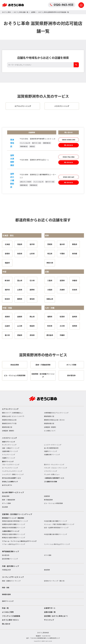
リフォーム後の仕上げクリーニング (14, 544)
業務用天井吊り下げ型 (9, 423)
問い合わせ (6, 624)
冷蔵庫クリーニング (9, 458)
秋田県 (20, 254)
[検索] (76, 65)
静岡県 (20, 299)
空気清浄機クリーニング (10, 559)
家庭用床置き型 (49, 423)
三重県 (50, 280)
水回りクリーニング (9, 442)
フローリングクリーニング (11, 465)
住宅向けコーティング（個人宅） (55, 581)
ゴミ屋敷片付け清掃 (50, 482)
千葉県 (62, 254)
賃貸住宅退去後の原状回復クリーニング (15, 521)
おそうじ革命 (6, 12)
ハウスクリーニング (9, 438)
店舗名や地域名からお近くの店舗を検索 (43, 58)
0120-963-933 (62, 5)
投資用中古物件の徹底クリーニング (14, 524)
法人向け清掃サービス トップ (13, 492)
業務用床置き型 (7, 427)
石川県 (32, 280)
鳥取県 (7, 317)
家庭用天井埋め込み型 (9, 420)
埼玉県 (50, 254)
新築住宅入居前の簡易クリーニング (14, 538)
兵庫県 (62, 290)
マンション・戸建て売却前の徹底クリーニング (59, 524)
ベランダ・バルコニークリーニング (56, 468)
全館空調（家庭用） (50, 427)
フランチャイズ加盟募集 (11, 616)
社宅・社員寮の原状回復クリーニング (56, 528)
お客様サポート (50, 608)
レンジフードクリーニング (53, 445)
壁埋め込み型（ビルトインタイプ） (14, 416)
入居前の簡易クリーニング (11, 531)
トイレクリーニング (9, 455)
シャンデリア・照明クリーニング (13, 474)
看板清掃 (47, 570)
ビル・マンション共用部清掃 (53, 503)
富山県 (20, 280)
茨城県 (50, 244)
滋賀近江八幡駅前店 (12, 180)
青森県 (20, 244)
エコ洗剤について (50, 431)
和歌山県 (50, 299)
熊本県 (50, 326)
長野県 (32, 290)
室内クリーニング (8, 461)
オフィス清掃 (6, 503)
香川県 (7, 335)
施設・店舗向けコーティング (11, 581)
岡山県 (32, 317)
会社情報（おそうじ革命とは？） (56, 616)
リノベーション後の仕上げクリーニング (57, 544)
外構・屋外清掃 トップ (10, 566)
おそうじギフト (7, 485)
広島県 (7, 326)
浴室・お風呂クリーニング (11, 448)
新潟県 (7, 280)
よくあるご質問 (8, 612)
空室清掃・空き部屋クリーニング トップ (17, 514)
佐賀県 (62, 317)
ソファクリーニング (50, 471)
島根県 (20, 317)
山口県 (20, 326)
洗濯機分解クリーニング (52, 455)
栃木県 (62, 244)
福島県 (7, 263)
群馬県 (75, 244)
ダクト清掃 (48, 555)
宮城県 (7, 254)
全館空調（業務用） (9, 431)
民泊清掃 (5, 507)
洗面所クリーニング (50, 451)
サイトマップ (49, 620)
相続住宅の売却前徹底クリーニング (14, 528)
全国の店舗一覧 (50, 612)
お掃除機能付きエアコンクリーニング (56, 413)
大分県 (62, 326)
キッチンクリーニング (9, 445)
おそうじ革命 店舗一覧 (21, 12)
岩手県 (32, 244)
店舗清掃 (47, 496)
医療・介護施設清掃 (9, 500)
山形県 (32, 254)
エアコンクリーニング (10, 409)
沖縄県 (62, 335)
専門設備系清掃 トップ (10, 551)
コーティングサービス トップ (13, 577)
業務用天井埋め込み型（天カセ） (55, 420)
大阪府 (50, 290)
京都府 (75, 280)
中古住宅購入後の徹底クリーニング (56, 521)
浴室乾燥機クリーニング (10, 451)
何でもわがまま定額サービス (11, 478)
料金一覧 (5, 608)
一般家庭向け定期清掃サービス (54, 478)
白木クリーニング (8, 601)
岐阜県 (7, 299)
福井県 (7, 290)
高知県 (32, 335)
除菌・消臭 (6, 588)
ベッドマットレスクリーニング (12, 471)
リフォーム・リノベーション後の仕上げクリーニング (19, 541)
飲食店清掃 (6, 496)
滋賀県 (33, 12)
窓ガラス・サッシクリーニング (54, 465)
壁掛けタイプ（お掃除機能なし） (13, 413)
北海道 (7, 244)
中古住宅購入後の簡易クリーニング (56, 534)
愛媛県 (20, 335)
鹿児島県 (50, 335)
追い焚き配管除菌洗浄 (51, 448)
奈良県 (75, 290)
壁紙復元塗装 (6, 594)
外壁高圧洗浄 (6, 570)
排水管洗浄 (6, 555)
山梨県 (20, 290)
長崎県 (75, 317)
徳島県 (32, 326)
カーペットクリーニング (10, 468)
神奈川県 (50, 263)
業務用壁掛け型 (49, 416)
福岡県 (50, 317)
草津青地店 (12, 143)
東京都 (75, 254)
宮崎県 (75, 326)
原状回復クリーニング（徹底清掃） (14, 518)
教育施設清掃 (48, 500)
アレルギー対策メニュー (52, 474)
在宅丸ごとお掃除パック (10, 482)
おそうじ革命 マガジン (10, 620)
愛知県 (32, 299)
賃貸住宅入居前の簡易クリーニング (14, 534)
